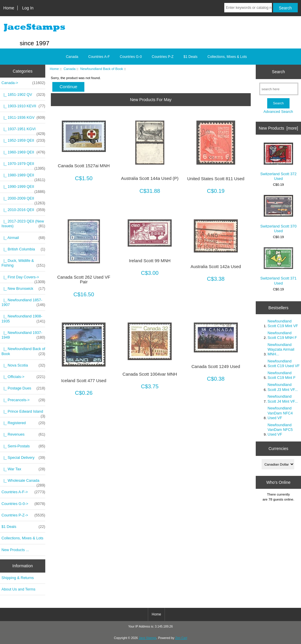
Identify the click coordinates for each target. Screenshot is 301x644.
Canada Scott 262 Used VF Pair (84, 280)
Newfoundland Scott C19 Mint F (281, 375)
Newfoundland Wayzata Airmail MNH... (281, 349)
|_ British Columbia (23, 249)
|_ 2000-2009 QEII (23, 200)
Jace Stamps (148, 638)
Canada (70, 69)
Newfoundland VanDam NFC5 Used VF (280, 430)
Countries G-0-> (23, 504)
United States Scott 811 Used (216, 179)
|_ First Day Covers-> (23, 279)
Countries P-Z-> (23, 515)
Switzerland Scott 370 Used (278, 214)
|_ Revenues (23, 434)
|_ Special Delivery (23, 458)
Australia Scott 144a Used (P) (150, 178)
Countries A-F (99, 57)
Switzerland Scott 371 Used (278, 266)
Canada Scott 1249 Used (216, 367)
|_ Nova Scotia (23, 365)
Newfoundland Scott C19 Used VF (284, 363)
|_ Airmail (23, 238)
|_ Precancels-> (23, 400)
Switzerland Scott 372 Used (278, 162)
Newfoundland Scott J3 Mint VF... (283, 387)
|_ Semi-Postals (23, 446)
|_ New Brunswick (23, 289)
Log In (28, 8)
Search (278, 72)
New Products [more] (278, 128)
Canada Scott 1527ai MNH (84, 166)
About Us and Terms (18, 589)
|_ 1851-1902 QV (23, 95)
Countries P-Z (163, 57)
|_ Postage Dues (23, 388)
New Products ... (15, 550)
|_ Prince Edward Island (23, 413)
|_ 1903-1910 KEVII (23, 106)
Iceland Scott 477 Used (84, 381)
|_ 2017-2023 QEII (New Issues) (23, 224)
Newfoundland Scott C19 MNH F (282, 335)
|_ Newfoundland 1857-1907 (23, 302)
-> (23, 83)
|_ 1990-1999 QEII (23, 188)
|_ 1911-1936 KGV (23, 118)
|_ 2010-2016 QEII (23, 210)
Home (9, 8)
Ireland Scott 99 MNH (150, 261)
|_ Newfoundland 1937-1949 (23, 335)
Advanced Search (278, 112)
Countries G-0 (131, 57)
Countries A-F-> (23, 492)
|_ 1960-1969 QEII (23, 152)
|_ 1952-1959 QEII (23, 140)
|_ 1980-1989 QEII (23, 177)
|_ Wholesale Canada (23, 482)
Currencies (278, 449)
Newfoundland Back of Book (102, 69)
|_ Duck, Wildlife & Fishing (23, 263)
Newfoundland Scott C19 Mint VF (283, 323)
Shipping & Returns (18, 578)
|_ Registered (23, 423)
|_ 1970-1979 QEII (23, 165)
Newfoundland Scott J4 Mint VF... (283, 399)
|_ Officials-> (23, 377)
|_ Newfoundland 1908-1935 (23, 319)
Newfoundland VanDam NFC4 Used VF (280, 413)
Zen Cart (181, 638)
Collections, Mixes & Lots (227, 57)
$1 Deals (190, 57)
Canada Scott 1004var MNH (150, 374)
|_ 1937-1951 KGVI (23, 131)
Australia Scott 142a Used (216, 267)
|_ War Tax (23, 469)
